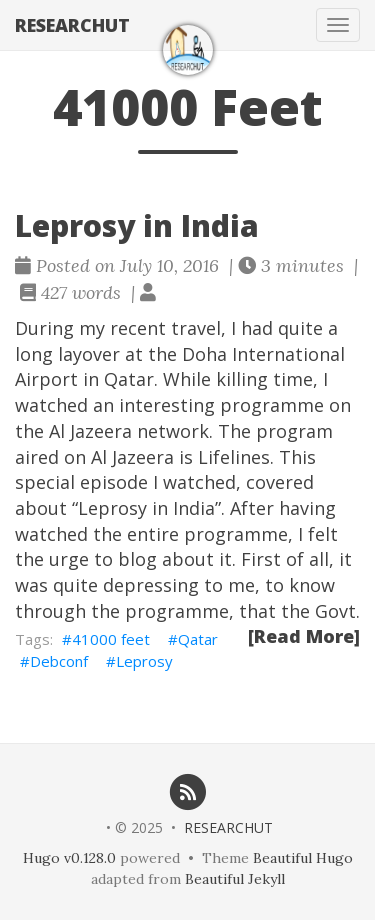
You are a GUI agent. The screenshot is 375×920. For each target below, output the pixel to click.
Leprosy (144, 661)
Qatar (198, 639)
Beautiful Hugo (303, 858)
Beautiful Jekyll (235, 879)
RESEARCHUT (72, 25)
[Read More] (304, 636)
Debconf (59, 661)
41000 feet (111, 639)
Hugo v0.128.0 (69, 858)
